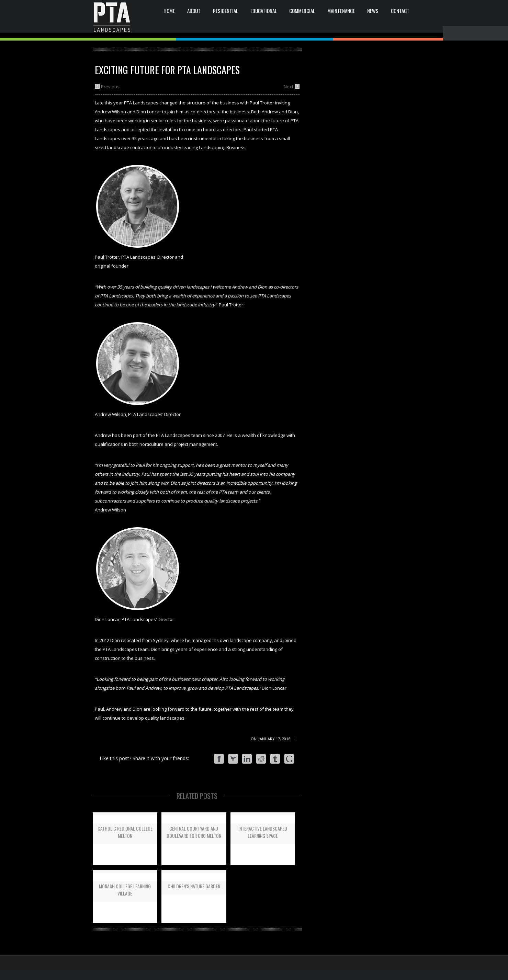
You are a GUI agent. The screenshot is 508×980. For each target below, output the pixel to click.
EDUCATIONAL (264, 11)
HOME (169, 11)
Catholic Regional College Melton (125, 832)
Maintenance (341, 11)
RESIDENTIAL (225, 11)
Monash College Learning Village (125, 890)
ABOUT (194, 11)
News (373, 11)
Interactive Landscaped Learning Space (263, 832)
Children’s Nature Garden (194, 886)
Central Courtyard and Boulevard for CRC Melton (194, 832)
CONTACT (400, 11)
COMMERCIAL (302, 11)
